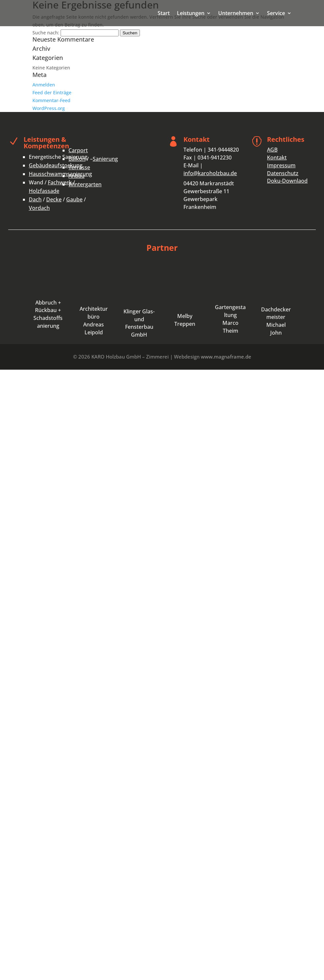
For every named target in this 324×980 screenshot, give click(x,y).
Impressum (281, 165)
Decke (54, 199)
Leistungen (191, 14)
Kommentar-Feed (51, 100)
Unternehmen (236, 14)
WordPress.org (49, 108)
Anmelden (44, 85)
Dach (35, 199)
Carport (78, 150)
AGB (272, 150)
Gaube (74, 199)
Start (164, 14)
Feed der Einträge (52, 92)
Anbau (76, 176)
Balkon (77, 159)
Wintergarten (85, 184)
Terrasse (79, 167)
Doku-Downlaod (287, 181)
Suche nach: (46, 33)
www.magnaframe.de (226, 357)
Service (276, 14)
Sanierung (105, 159)
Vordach (39, 208)
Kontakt (277, 157)
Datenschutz (283, 173)
